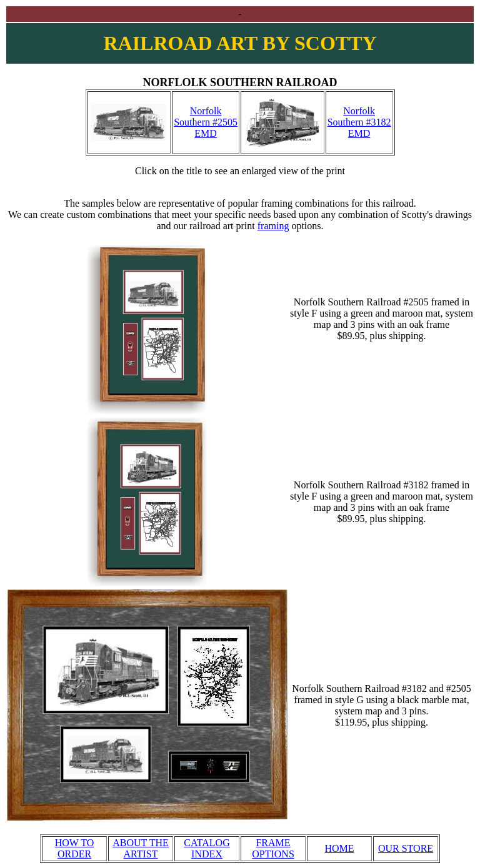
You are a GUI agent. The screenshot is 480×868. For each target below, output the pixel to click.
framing (273, 226)
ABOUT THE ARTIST (141, 848)
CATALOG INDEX (207, 848)
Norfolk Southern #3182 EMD (359, 122)
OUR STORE (406, 848)
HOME (339, 848)
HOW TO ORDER (75, 848)
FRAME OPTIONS (273, 848)
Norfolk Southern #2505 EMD (206, 122)
